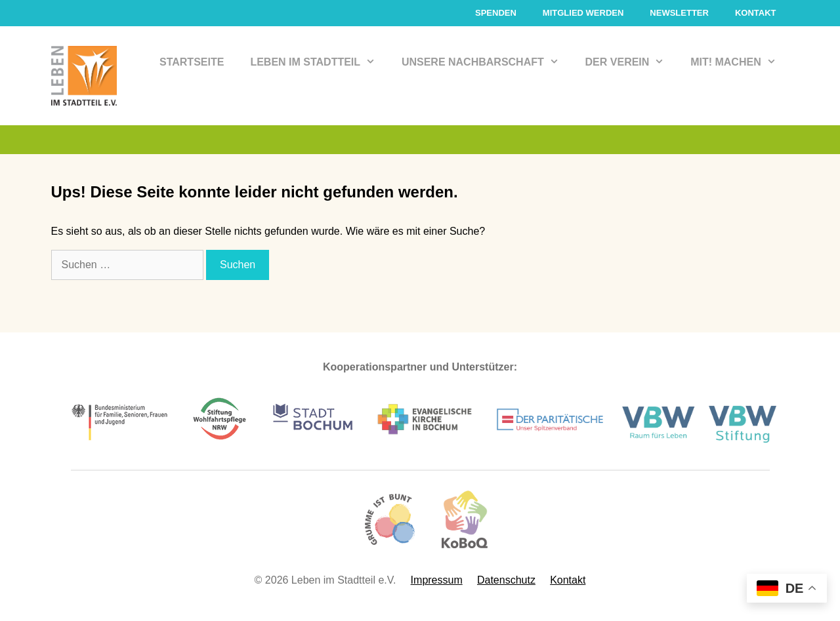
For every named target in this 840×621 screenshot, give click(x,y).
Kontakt (756, 13)
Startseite (192, 62)
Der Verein (632, 62)
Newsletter (679, 13)
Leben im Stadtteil (319, 62)
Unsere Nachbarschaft (487, 62)
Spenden (496, 13)
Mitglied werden (583, 13)
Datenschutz (506, 580)
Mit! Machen (740, 62)
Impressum (437, 580)
